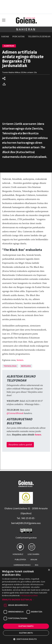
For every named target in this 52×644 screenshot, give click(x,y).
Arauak (34, 559)
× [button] (49, 570)
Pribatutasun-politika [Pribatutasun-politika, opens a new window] (29, 596)
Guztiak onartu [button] (26, 626)
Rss (37, 565)
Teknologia (10, 366)
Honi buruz (18, 554)
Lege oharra (33, 554)
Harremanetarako (22, 565)
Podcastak (19, 37)
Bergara (26, 366)
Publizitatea (20, 559)
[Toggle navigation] (4, 20)
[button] (26, 600)
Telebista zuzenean (39, 37)
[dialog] (26, 606)
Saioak (5, 37)
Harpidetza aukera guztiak (20, 445)
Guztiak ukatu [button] (26, 633)
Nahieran (26, 29)
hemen (20, 360)
